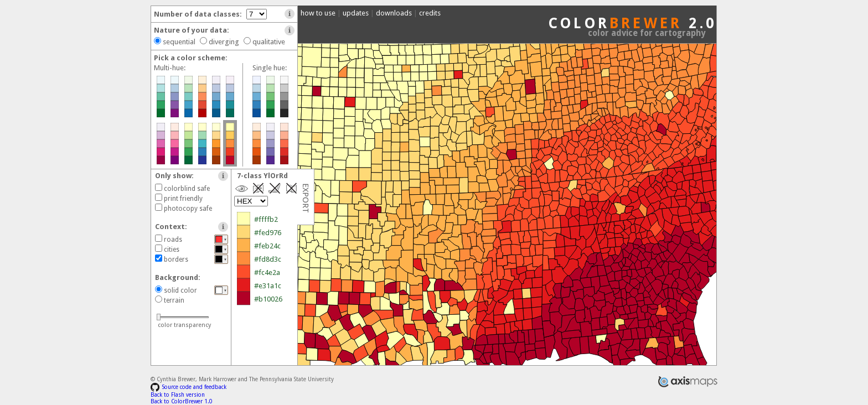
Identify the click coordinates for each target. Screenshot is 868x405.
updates (356, 13)
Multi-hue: (170, 68)
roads (173, 240)
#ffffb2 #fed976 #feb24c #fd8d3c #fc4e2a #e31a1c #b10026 (282, 259)
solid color (180, 290)
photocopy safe (188, 209)
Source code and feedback (188, 387)
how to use (318, 13)
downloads (394, 13)
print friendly (183, 199)
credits (430, 13)
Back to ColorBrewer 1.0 (182, 401)
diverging (224, 42)
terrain (174, 300)
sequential (179, 42)
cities (172, 250)
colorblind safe (187, 189)
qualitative (269, 42)
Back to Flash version (178, 395)
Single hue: (270, 68)
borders (176, 259)
